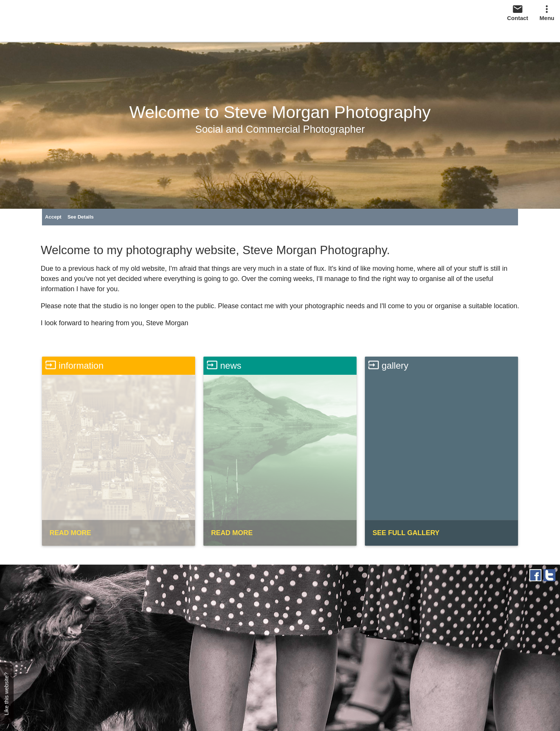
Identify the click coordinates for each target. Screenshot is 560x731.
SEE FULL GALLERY (406, 533)
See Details (80, 217)
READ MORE (70, 533)
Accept (53, 217)
